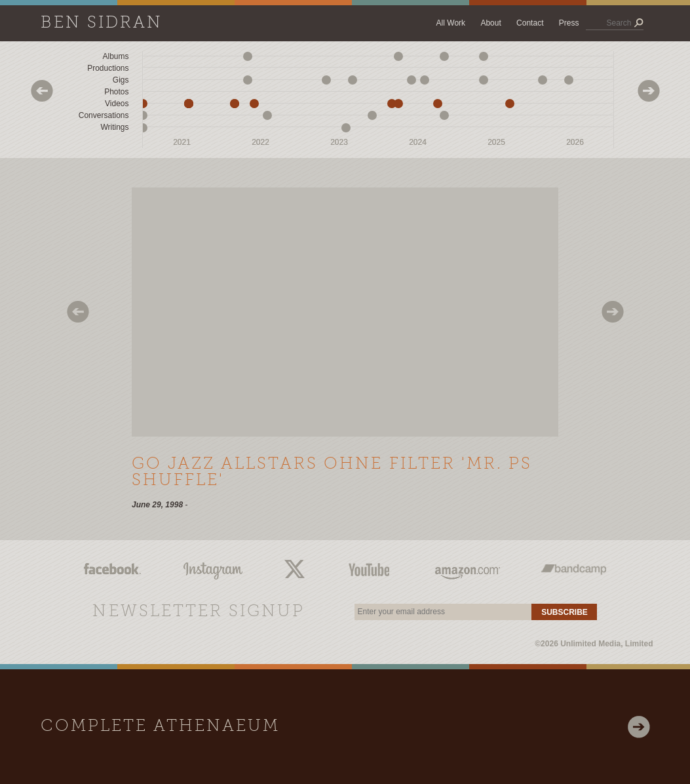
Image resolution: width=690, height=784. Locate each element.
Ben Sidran (102, 23)
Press (569, 23)
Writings (114, 127)
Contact (530, 23)
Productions (108, 68)
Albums (115, 56)
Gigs (121, 80)
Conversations (104, 115)
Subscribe (565, 612)
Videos (117, 104)
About (490, 23)
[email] (443, 612)
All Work (451, 23)
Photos (116, 92)
